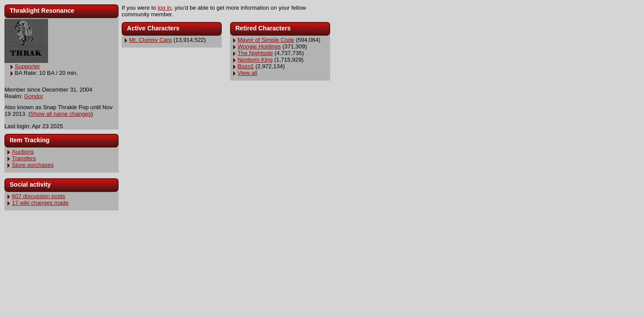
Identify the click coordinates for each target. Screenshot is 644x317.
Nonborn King (255, 60)
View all (248, 73)
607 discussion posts (39, 196)
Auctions (23, 152)
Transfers (24, 158)
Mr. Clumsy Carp (151, 40)
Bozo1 (246, 66)
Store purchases (33, 165)
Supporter (28, 66)
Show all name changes (61, 114)
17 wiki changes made (40, 203)
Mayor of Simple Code (266, 40)
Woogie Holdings (259, 46)
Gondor (34, 96)
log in (165, 8)
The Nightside (255, 53)
